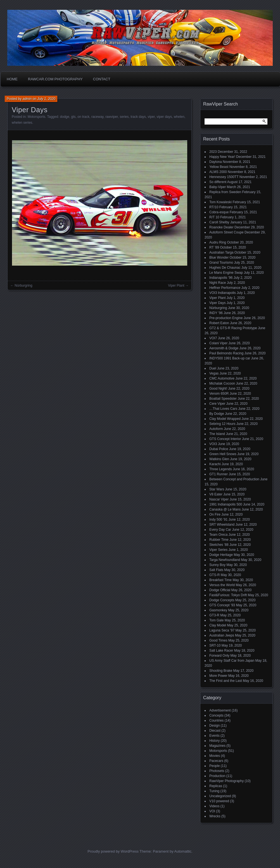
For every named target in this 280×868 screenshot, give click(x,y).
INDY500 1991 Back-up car (230, 358)
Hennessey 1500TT (224, 177)
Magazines (217, 746)
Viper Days (217, 303)
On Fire (215, 514)
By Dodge (217, 414)
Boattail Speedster (223, 399)
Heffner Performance (225, 288)
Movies (215, 756)
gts (73, 117)
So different (218, 182)
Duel (213, 368)
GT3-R (214, 615)
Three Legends (221, 469)
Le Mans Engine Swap (226, 273)
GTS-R (214, 575)
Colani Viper (218, 343)
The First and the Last (226, 681)
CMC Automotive (222, 378)
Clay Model (218, 625)
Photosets (217, 771)
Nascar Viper (219, 499)
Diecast (215, 731)
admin (27, 99)
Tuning (214, 791)
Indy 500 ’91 (218, 520)
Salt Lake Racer (221, 651)
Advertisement (220, 710)
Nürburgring (23, 286)
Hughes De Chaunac (225, 268)
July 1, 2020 (46, 99)
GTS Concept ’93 (222, 605)
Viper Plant (176, 286)
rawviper (112, 117)
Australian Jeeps (222, 635)
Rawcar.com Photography (55, 79)
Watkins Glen (219, 459)
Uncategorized (220, 796)
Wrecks (215, 816)
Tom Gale (216, 620)
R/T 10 (214, 217)
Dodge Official (220, 590)
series (124, 117)
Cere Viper (217, 404)
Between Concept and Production (234, 479)
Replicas (216, 786)
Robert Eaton (219, 323)
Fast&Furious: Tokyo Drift (228, 595)
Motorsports (36, 117)
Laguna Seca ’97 (222, 630)
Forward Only (219, 656)
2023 (213, 152)
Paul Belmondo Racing (226, 353)
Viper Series (218, 550)
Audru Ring (218, 242)
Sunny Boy (217, 565)
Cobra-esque (219, 212)
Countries (216, 720)
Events (214, 736)
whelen (179, 117)
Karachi (215, 464)
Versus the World (222, 585)
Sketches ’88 (219, 545)
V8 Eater (216, 494)
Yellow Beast (219, 167)
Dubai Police (219, 449)
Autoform (216, 429)
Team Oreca (218, 535)
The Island (217, 434)
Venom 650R (219, 394)
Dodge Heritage (221, 555)
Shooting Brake (221, 671)
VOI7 (213, 338)
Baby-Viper (218, 187)
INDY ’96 (216, 313)
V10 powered (219, 801)
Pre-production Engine (226, 318)
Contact (102, 79)
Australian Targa (221, 252)
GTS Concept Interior (225, 439)
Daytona (216, 162)
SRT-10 (215, 645)
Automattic (183, 851)
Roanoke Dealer (221, 227)
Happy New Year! (222, 157)
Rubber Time (219, 540)
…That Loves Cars (223, 409)
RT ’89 (214, 247)
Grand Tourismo (221, 263)
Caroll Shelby (219, 222)
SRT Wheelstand (222, 525)
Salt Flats (216, 570)
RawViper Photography (226, 781)
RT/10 (214, 207)
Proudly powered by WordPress (113, 851)
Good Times (218, 640)
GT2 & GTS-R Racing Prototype (233, 328)
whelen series (22, 123)
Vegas (214, 373)
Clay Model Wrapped (225, 419)
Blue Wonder (219, 258)
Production (217, 776)
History (214, 741)
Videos (214, 806)
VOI (212, 811)
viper (151, 117)
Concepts (216, 715)
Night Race (218, 283)
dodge (65, 117)
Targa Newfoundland (225, 560)
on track (83, 117)
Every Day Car (220, 530)
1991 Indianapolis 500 (226, 504)
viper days (164, 117)
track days (138, 117)
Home (12, 79)
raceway (98, 117)
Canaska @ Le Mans (225, 509)
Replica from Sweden (225, 192)
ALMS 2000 (218, 172)
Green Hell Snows (223, 454)
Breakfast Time (220, 580)
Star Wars (217, 489)
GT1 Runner (219, 474)
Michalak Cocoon (222, 383)
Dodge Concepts (222, 600)
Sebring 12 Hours (222, 424)
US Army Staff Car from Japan (232, 661)
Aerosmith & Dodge (224, 348)
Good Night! (218, 389)
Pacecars (216, 761)
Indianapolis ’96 (221, 278)
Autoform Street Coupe (226, 232)
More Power (218, 676)
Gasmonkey (218, 610)
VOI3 (213, 444)
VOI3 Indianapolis (223, 293)
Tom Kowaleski (220, 202)
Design (214, 726)
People (214, 766)
